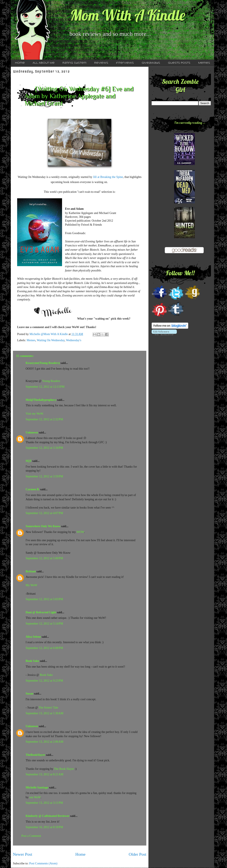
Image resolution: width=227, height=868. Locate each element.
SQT (29, 461)
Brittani (31, 571)
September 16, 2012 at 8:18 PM (44, 827)
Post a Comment (31, 836)
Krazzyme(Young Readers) (43, 363)
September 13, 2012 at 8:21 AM (44, 774)
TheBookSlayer (35, 755)
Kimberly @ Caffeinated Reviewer (48, 816)
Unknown (32, 433)
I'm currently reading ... (190, 123)
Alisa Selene (33, 637)
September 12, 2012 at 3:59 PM (44, 476)
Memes (204, 63)
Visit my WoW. (35, 414)
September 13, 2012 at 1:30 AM (44, 713)
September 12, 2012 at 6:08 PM (44, 648)
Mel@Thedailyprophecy (41, 400)
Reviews (101, 63)
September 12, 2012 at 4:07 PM (44, 513)
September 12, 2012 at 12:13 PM (45, 387)
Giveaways (151, 63)
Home (20, 63)
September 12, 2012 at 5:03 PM (44, 599)
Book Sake (32, 661)
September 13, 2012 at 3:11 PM (44, 803)
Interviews (125, 63)
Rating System (74, 63)
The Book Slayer (64, 769)
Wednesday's (74, 340)
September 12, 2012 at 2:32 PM (44, 419)
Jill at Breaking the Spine (108, 177)
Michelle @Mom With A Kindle (49, 334)
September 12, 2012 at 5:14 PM (44, 624)
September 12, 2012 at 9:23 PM (44, 681)
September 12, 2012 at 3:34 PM (44, 448)
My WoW (31, 585)
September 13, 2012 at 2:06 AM (44, 742)
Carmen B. (33, 489)
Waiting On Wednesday (51, 340)
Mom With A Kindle (128, 15)
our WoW (35, 797)
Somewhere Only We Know (43, 526)
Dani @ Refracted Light (41, 612)
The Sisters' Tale (48, 708)
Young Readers (51, 381)
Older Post (138, 854)
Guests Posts (179, 63)
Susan (29, 694)
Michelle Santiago (37, 788)
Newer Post (23, 854)
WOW (80, 532)
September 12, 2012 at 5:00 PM (44, 558)
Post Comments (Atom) (43, 863)
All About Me (44, 63)
